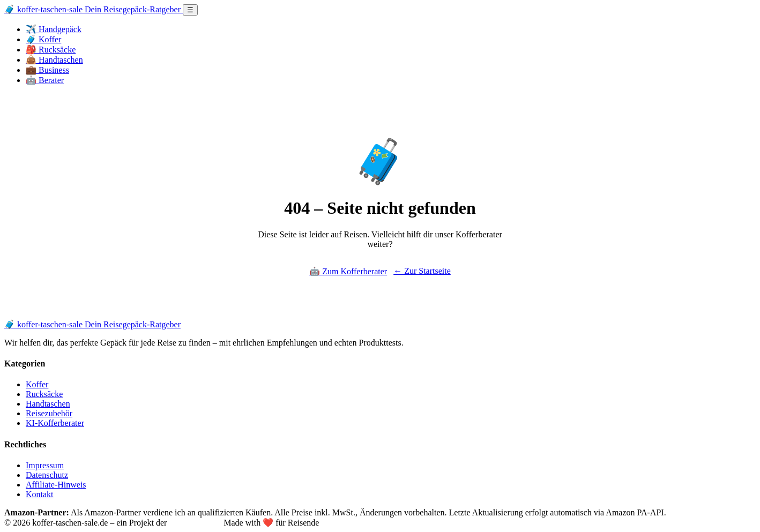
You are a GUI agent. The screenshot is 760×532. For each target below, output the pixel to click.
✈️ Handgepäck (54, 29)
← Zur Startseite (422, 271)
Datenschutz (47, 475)
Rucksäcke (44, 394)
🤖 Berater (45, 80)
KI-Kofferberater (55, 423)
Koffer (37, 384)
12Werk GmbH (195, 523)
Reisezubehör (49, 413)
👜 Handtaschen (54, 60)
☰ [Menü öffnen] (190, 10)
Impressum (45, 465)
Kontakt (40, 494)
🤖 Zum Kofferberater (348, 271)
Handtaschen (48, 404)
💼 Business (47, 70)
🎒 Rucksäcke (51, 50)
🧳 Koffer (43, 39)
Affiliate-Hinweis (56, 485)
